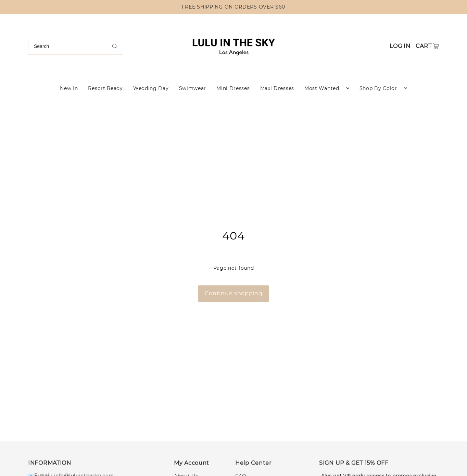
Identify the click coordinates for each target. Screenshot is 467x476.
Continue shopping (234, 293)
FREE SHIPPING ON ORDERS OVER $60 (233, 7)
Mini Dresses (233, 88)
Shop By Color (378, 88)
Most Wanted (322, 88)
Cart (424, 46)
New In (69, 88)
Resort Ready (105, 88)
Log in (400, 46)
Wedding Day (151, 88)
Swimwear (193, 88)
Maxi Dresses (277, 88)
